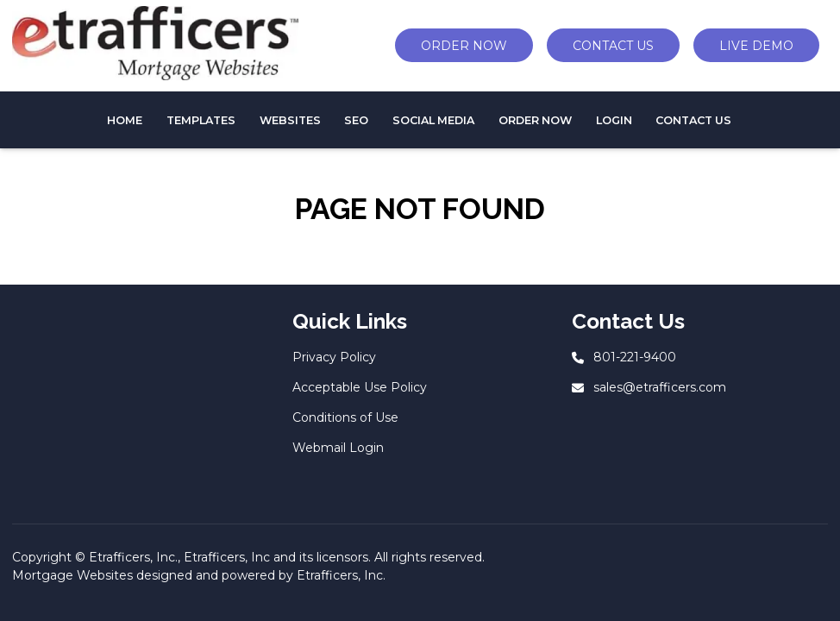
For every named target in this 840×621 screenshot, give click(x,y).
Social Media (433, 120)
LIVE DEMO (756, 46)
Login (614, 120)
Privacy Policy (334, 357)
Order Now (535, 120)
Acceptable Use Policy (360, 387)
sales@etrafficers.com (660, 387)
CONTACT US (613, 46)
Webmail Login (338, 448)
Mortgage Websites (72, 575)
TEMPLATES (201, 120)
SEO (356, 120)
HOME (125, 120)
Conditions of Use (345, 417)
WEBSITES (290, 120)
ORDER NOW (464, 46)
